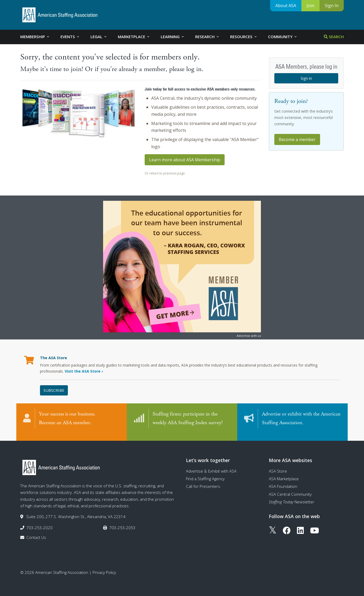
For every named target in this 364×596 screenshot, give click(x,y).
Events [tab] (70, 37)
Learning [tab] (173, 37)
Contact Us (36, 532)
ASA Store (278, 466)
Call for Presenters (203, 481)
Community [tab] (283, 37)
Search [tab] (334, 37)
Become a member (297, 139)
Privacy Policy (104, 567)
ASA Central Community (290, 489)
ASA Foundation (283, 481)
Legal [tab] (99, 37)
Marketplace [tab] (134, 37)
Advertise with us (249, 336)
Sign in (306, 78)
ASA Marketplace (284, 473)
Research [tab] (207, 37)
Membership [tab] (35, 37)
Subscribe (54, 390)
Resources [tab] (244, 37)
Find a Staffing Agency (205, 473)
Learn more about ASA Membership (185, 160)
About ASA (286, 6)
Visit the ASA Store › (84, 371)
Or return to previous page (165, 173)
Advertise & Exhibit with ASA (211, 466)
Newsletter (292, 497)
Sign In (332, 6)
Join (310, 6)
